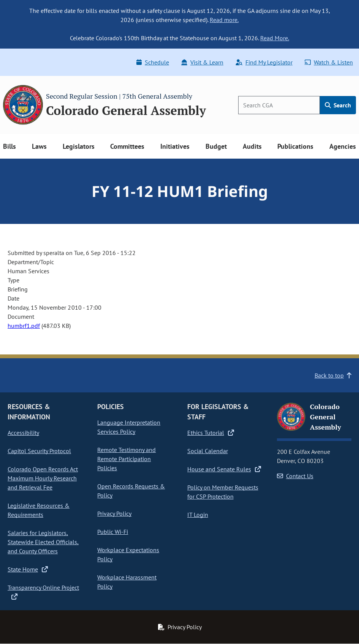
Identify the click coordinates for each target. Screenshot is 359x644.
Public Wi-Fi (113, 532)
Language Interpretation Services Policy (129, 427)
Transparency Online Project (43, 592)
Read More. (275, 38)
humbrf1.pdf (24, 326)
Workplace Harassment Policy (127, 582)
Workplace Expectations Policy (128, 554)
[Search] (279, 105)
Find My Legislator (264, 62)
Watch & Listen (329, 62)
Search (338, 105)
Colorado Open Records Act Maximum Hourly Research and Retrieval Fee (43, 478)
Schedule (153, 62)
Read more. (224, 20)
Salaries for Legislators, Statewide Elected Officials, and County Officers (43, 542)
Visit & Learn (202, 62)
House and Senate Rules (224, 469)
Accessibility (23, 433)
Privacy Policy (114, 513)
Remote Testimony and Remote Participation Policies (127, 459)
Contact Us (295, 476)
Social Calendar (208, 451)
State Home (28, 569)
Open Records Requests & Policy (131, 491)
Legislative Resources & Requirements (39, 510)
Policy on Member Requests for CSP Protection (223, 492)
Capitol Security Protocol (39, 451)
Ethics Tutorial (211, 433)
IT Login (198, 515)
